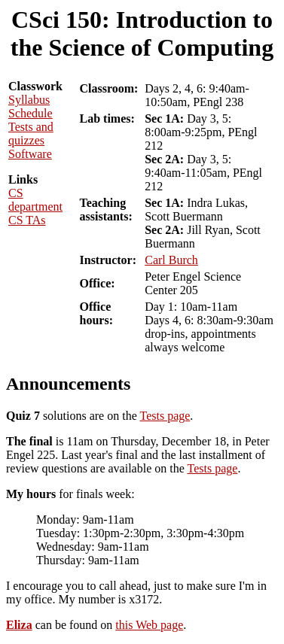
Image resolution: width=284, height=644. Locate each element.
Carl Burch (171, 260)
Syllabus (29, 100)
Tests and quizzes (31, 134)
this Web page (149, 625)
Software (30, 154)
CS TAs (27, 220)
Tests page (165, 416)
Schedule (31, 113)
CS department (35, 200)
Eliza (19, 625)
